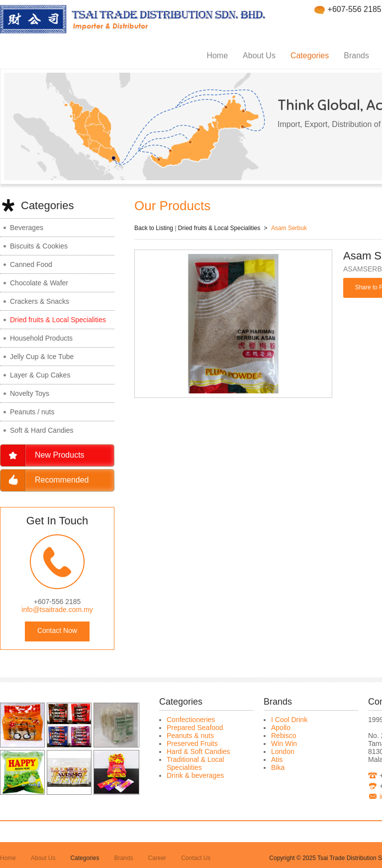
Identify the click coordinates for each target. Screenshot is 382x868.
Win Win (284, 744)
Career (157, 858)
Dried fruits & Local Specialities (58, 320)
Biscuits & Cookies (39, 246)
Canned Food (31, 264)
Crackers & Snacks (40, 301)
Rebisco (284, 736)
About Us (259, 56)
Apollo (281, 728)
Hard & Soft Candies (198, 751)
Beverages (27, 228)
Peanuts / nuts (32, 412)
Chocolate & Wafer (39, 283)
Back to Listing (154, 228)
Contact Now (57, 630)
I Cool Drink (289, 720)
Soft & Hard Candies (42, 430)
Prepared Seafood (195, 728)
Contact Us (196, 858)
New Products (60, 455)
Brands (356, 56)
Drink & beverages (195, 775)
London (283, 751)
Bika (278, 767)
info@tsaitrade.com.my (57, 610)
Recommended (62, 480)
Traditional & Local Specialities (195, 763)
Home (217, 56)
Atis (277, 759)
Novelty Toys (30, 393)
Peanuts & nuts (190, 736)
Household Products (41, 338)
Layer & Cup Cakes (40, 375)
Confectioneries (191, 720)
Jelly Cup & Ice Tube (42, 357)
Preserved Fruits (192, 744)
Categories (310, 56)
